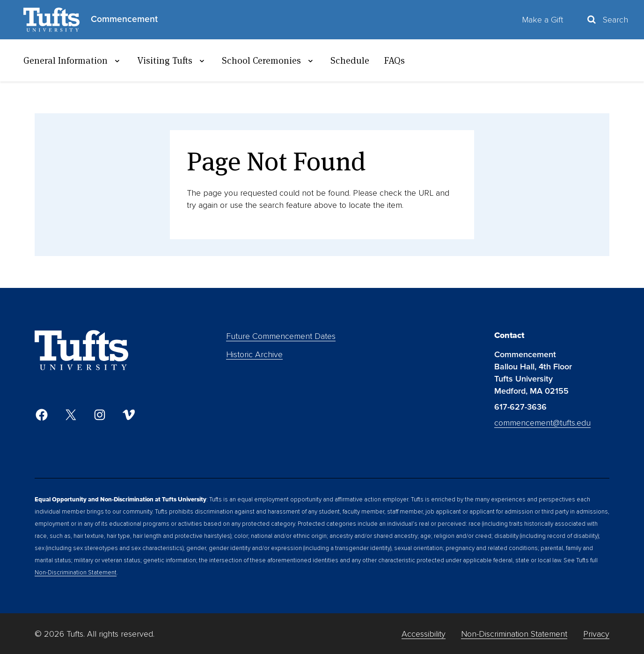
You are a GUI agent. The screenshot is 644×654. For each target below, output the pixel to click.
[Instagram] (100, 415)
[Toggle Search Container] (607, 20)
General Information (73, 60)
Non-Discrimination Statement (76, 573)
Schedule (350, 60)
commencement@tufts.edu (542, 423)
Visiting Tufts (172, 60)
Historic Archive (254, 354)
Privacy (596, 634)
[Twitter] (71, 415)
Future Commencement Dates (281, 336)
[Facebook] (42, 415)
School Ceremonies (269, 60)
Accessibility (424, 634)
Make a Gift (542, 20)
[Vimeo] (129, 415)
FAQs (395, 60)
